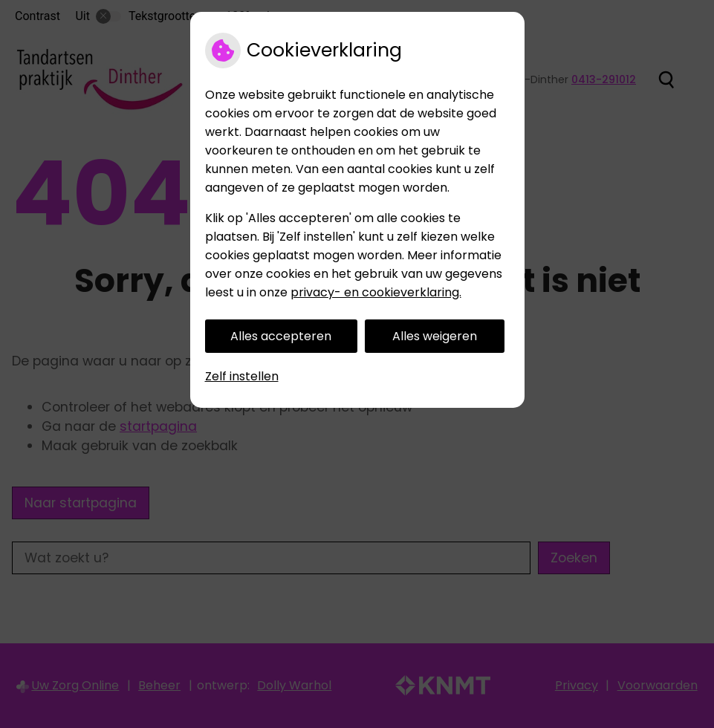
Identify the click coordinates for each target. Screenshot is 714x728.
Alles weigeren (435, 336)
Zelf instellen (242, 376)
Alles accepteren (281, 336)
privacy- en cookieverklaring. (376, 292)
